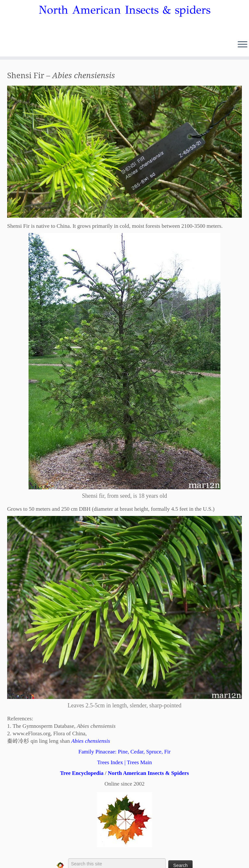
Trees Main (139, 762)
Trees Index (110, 762)
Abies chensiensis (91, 741)
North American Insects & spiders (124, 10)
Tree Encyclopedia (82, 773)
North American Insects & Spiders (148, 773)
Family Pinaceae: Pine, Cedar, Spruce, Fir (124, 752)
